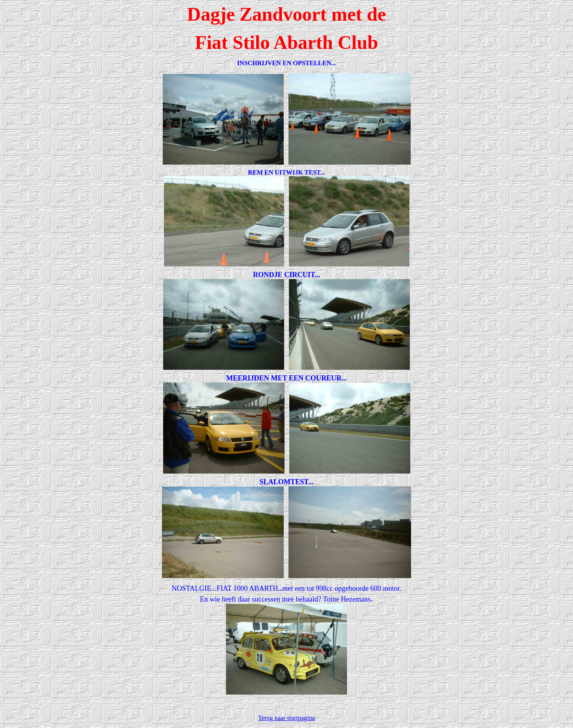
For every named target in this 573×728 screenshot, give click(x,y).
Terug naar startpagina (287, 718)
